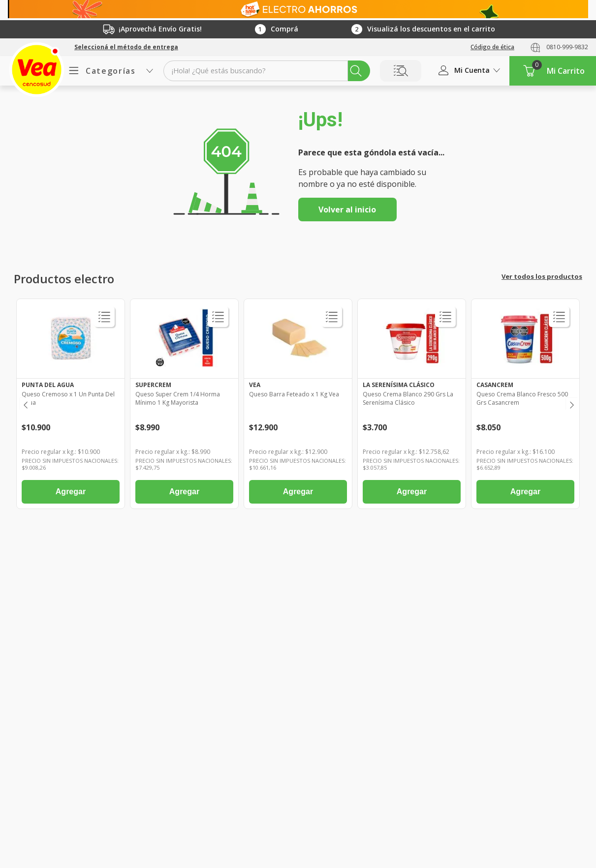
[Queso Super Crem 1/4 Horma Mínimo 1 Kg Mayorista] (184, 406)
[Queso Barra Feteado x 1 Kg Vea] (298, 406)
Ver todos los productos (542, 276)
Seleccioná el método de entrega (126, 47)
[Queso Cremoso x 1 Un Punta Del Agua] (71, 406)
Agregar (71, 492)
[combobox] (267, 71)
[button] (126, 47)
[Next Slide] (571, 404)
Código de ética (492, 47)
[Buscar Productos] (356, 71)
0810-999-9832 (567, 47)
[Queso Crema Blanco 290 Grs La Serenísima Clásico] (412, 406)
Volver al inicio (347, 210)
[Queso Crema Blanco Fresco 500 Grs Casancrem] (525, 406)
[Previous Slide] (25, 404)
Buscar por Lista (401, 71)
